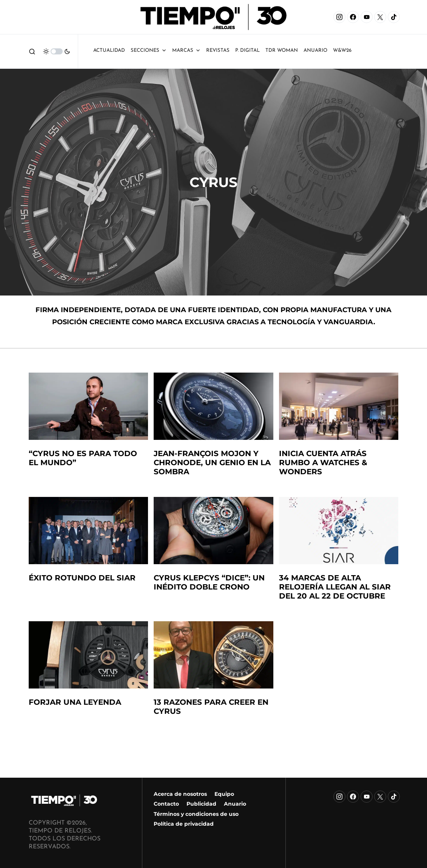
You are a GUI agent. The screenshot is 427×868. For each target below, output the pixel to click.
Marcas (186, 50)
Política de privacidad (184, 824)
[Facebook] (353, 17)
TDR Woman (282, 50)
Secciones (149, 50)
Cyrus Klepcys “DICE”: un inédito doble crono (209, 582)
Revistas (218, 50)
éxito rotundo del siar (82, 578)
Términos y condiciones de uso (196, 814)
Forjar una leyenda (75, 702)
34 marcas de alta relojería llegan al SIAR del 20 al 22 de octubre (335, 587)
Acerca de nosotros (180, 794)
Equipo (224, 794)
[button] (32, 51)
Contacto (166, 804)
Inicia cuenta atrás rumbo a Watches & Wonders (323, 463)
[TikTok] (394, 17)
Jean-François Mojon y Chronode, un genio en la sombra (212, 463)
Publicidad (201, 804)
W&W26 (342, 50)
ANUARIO (315, 50)
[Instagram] (339, 17)
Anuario (235, 804)
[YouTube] (367, 17)
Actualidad (109, 50)
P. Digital (247, 50)
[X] (380, 17)
